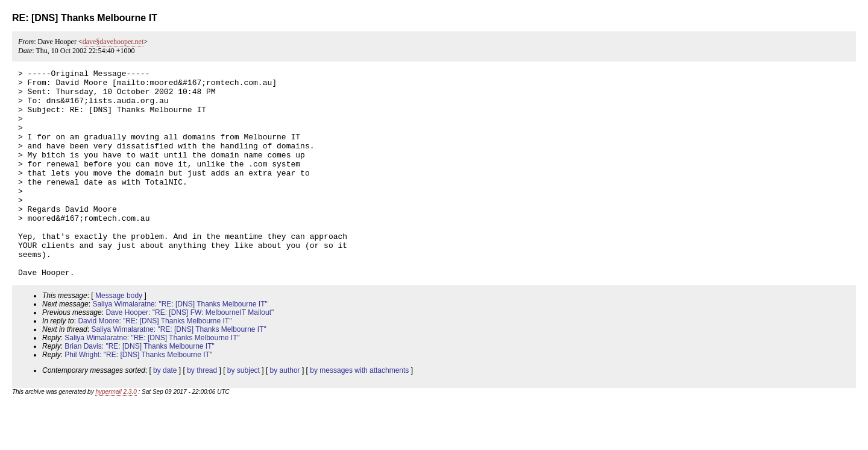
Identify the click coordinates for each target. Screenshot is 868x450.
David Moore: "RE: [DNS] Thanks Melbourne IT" (155, 363)
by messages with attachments (359, 412)
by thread (202, 412)
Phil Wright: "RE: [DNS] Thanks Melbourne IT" (138, 396)
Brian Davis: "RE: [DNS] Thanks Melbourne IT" (139, 388)
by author (285, 412)
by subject (244, 412)
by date (165, 412)
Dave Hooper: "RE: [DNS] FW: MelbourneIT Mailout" (190, 354)
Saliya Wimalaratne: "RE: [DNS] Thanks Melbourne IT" (180, 346)
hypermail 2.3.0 (116, 433)
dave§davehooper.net (113, 42)
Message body (119, 337)
